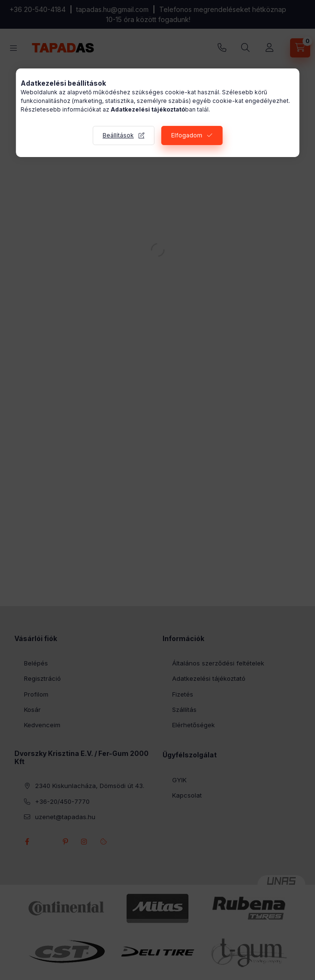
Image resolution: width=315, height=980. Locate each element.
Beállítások (118, 135)
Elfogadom (187, 135)
